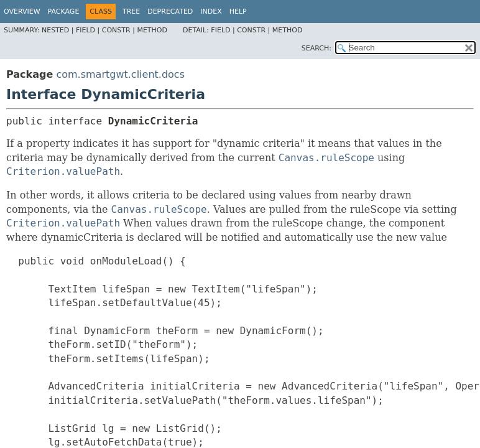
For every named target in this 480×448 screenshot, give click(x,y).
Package (64, 12)
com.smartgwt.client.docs (120, 74)
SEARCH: (316, 48)
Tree (131, 12)
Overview (22, 12)
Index (211, 12)
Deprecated (170, 12)
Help (238, 12)
